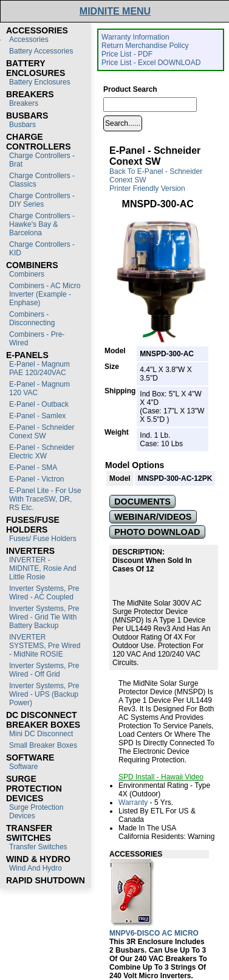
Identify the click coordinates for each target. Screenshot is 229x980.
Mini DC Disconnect (41, 734)
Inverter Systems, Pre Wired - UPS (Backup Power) (44, 694)
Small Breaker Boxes (43, 745)
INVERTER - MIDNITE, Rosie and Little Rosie (43, 568)
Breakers (24, 103)
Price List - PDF (127, 54)
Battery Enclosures (40, 82)
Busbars (22, 125)
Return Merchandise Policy (145, 46)
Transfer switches (38, 847)
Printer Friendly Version (147, 188)
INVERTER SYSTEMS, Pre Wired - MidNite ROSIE (45, 646)
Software (23, 767)
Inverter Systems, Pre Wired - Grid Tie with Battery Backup (44, 617)
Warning (201, 837)
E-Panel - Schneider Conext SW (42, 432)
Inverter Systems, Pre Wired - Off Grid (44, 670)
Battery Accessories (41, 51)
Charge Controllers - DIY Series (42, 200)
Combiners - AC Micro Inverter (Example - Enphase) (45, 294)
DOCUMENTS (142, 502)
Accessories (29, 40)
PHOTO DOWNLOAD (157, 532)
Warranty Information (135, 37)
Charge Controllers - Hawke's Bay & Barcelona (42, 224)
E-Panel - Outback (39, 404)
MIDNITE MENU (115, 11)
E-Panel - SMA (33, 468)
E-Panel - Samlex (37, 416)
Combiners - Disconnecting (32, 319)
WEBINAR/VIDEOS (153, 517)
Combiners (27, 274)
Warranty (133, 802)
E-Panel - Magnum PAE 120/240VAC (39, 368)
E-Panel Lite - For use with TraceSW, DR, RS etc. (45, 499)
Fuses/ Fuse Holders (43, 539)
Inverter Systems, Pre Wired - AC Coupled (44, 593)
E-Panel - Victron (37, 479)
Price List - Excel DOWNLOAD (151, 63)
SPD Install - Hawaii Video (161, 777)
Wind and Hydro (36, 868)
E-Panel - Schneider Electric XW (42, 452)
